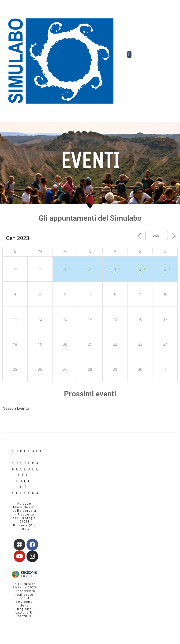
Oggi (157, 236)
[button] (129, 55)
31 (90, 269)
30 (65, 269)
